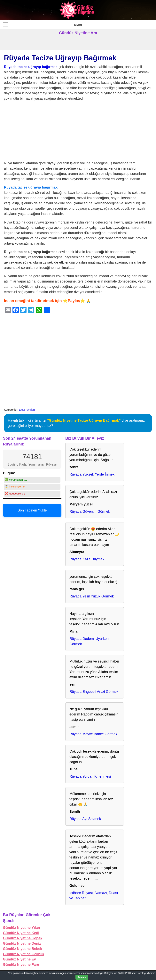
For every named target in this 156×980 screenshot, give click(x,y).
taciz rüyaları (27, 410)
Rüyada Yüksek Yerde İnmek (92, 474)
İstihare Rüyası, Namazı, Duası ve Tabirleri (94, 896)
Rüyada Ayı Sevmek (85, 819)
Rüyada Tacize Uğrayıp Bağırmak (60, 58)
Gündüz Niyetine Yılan (21, 928)
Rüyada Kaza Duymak (87, 559)
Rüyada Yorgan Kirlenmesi (90, 776)
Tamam (82, 977)
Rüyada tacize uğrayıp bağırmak (31, 67)
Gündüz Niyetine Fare (21, 965)
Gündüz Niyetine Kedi (21, 933)
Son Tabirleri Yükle (32, 510)
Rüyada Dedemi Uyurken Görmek (89, 641)
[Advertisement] (78, 132)
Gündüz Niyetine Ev (19, 959)
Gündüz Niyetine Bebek (23, 949)
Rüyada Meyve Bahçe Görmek (93, 734)
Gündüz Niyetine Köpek (23, 938)
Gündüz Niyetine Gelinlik (24, 954)
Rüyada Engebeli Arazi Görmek (94, 692)
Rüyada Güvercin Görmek (90, 511)
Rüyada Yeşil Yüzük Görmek (92, 596)
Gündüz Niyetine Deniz (22, 943)
